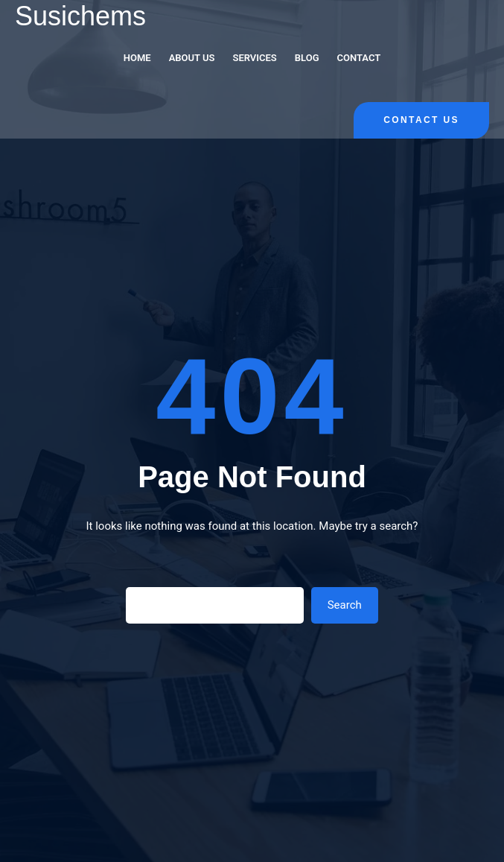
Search (345, 605)
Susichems (80, 16)
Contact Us (421, 120)
